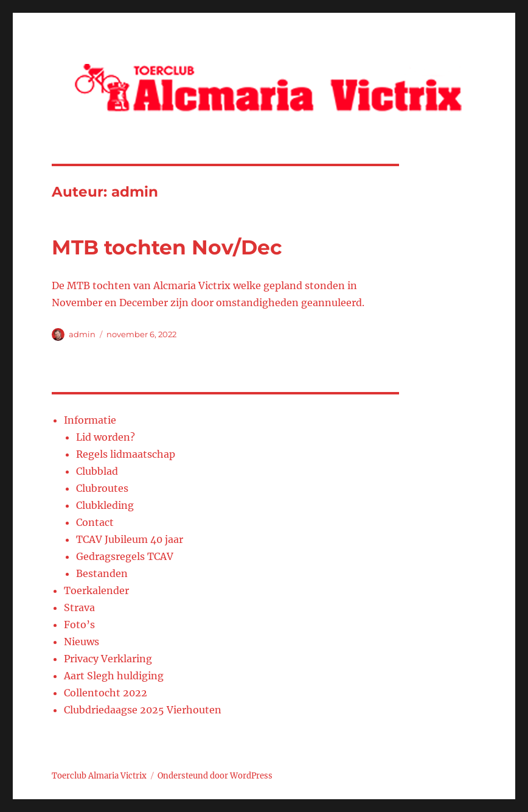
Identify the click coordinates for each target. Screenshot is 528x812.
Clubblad (97, 471)
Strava (79, 607)
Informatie (90, 420)
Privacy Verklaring (108, 659)
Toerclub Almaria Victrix (99, 776)
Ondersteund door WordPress (215, 776)
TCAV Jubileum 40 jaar (130, 539)
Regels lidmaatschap (126, 454)
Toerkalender (96, 590)
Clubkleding (105, 505)
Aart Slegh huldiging (114, 676)
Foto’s (79, 625)
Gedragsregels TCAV (125, 556)
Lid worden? (106, 437)
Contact (95, 522)
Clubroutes (102, 488)
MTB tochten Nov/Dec (167, 247)
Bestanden (102, 573)
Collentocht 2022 (106, 693)
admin (82, 334)
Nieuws (82, 642)
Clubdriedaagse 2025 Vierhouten (143, 710)
